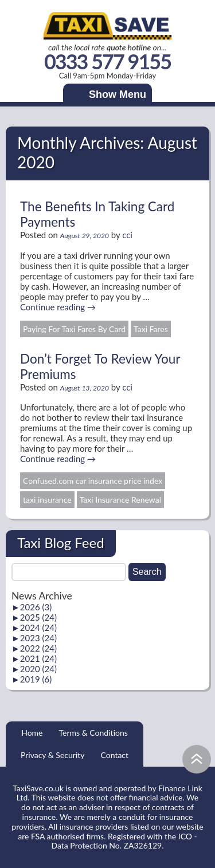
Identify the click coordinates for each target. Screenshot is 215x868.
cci (127, 235)
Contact (115, 755)
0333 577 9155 (107, 62)
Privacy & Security (53, 755)
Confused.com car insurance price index (93, 481)
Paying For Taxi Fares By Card (74, 329)
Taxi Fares (151, 329)
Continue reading (58, 307)
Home (32, 733)
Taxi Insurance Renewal (120, 500)
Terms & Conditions (93, 733)
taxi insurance (47, 500)
